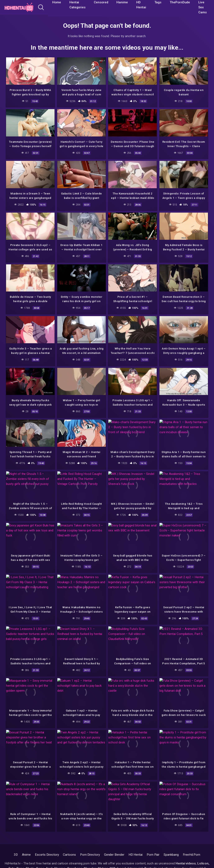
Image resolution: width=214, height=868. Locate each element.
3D (16, 855)
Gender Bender (114, 855)
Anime (26, 855)
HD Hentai (136, 855)
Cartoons (69, 855)
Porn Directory (90, 855)
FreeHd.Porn (192, 855)
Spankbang (171, 855)
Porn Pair (153, 855)
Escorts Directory (47, 855)
